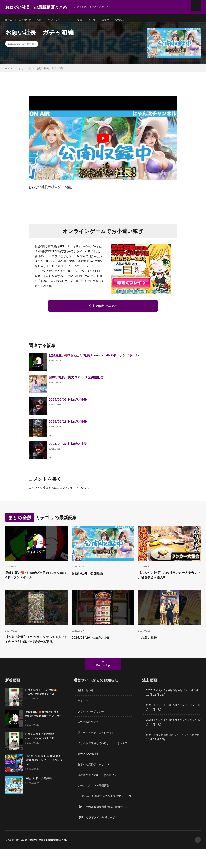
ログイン (65, 492)
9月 (198, 717)
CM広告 (130, 20)
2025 (149, 717)
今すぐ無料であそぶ (103, 310)
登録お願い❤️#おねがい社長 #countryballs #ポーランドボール (94, 359)
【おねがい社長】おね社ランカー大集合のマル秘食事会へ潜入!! (168, 580)
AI (77, 20)
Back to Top (103, 678)
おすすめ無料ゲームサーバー (96, 776)
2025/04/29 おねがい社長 (68, 448)
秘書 (87, 20)
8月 (193, 717)
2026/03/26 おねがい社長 (94, 643)
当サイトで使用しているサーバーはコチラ (104, 755)
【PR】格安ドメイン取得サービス (99, 837)
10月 (149, 722)
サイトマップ (86, 713)
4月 (172, 703)
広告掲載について (89, 734)
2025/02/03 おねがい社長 (68, 404)
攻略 (43, 20)
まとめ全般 (27, 20)
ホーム (9, 20)
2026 (149, 703)
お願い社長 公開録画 (90, 577)
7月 (187, 717)
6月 (182, 717)
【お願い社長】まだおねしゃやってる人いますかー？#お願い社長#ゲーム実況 (35, 649)
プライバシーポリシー (92, 724)
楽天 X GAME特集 (89, 765)
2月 (162, 703)
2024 (149, 732)
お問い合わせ (86, 703)
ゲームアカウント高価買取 (95, 797)
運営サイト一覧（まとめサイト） (99, 745)
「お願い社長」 (151, 643)
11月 (156, 722)
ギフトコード (61, 20)
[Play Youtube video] (103, 142)
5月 (177, 717)
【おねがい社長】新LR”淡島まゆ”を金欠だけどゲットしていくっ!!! (44, 773)
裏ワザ (100, 20)
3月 (167, 703)
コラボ (115, 20)
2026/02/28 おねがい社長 (68, 426)
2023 (149, 747)
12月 (163, 722)
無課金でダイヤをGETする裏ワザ (99, 786)
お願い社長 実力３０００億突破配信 (76, 382)
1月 (156, 703)
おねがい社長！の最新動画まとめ (49, 859)
